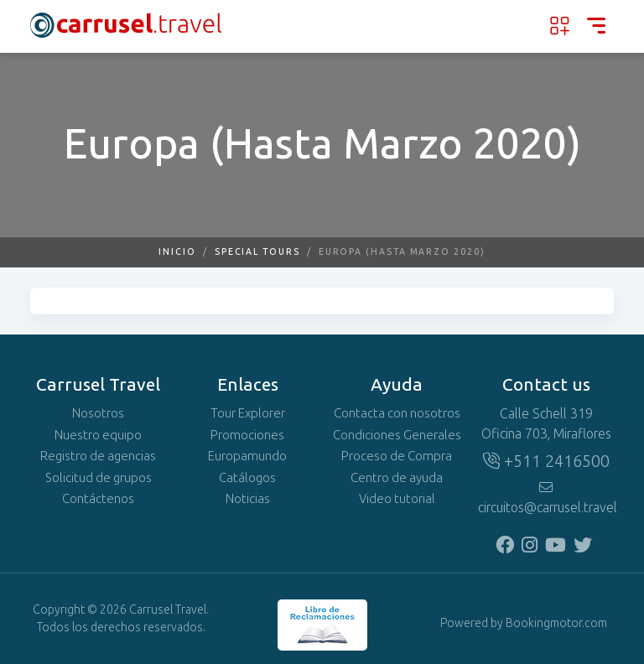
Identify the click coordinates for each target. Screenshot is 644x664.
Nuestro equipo (98, 435)
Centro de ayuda (397, 478)
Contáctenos (98, 499)
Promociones (247, 435)
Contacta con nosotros (397, 413)
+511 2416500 (546, 461)
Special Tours (257, 252)
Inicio (177, 252)
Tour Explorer (248, 413)
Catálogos (247, 478)
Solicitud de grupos (99, 478)
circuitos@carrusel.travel (546, 498)
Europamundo (247, 456)
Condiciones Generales (397, 435)
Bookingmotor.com (556, 623)
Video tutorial (397, 499)
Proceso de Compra (397, 456)
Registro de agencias (98, 456)
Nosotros (98, 413)
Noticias (248, 499)
